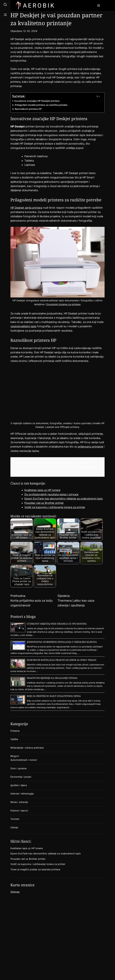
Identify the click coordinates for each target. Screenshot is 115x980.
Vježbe (14, 739)
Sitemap (15, 892)
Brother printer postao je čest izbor (39, 463)
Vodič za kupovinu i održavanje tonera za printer (55, 507)
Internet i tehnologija (22, 794)
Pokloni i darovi (19, 811)
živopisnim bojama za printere (63, 304)
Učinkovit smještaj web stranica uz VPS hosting (57, 624)
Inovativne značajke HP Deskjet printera (37, 101)
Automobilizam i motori (24, 760)
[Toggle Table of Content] (98, 96)
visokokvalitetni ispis (23, 326)
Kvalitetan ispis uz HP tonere (42, 490)
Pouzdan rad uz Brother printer (44, 503)
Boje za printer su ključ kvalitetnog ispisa (54, 696)
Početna (15, 731)
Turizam (15, 819)
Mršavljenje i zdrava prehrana (27, 748)
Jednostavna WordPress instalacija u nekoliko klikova (62, 642)
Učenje (14, 827)
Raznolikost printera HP (28, 109)
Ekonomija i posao (21, 777)
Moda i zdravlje (19, 802)
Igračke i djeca (19, 785)
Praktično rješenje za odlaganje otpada (52, 678)
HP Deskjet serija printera (26, 208)
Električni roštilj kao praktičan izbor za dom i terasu (62, 660)
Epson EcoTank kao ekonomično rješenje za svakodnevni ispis (64, 499)
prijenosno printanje (90, 447)
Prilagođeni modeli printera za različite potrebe (41, 105)
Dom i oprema (18, 768)
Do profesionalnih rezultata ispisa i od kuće (51, 494)
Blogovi (15, 756)
